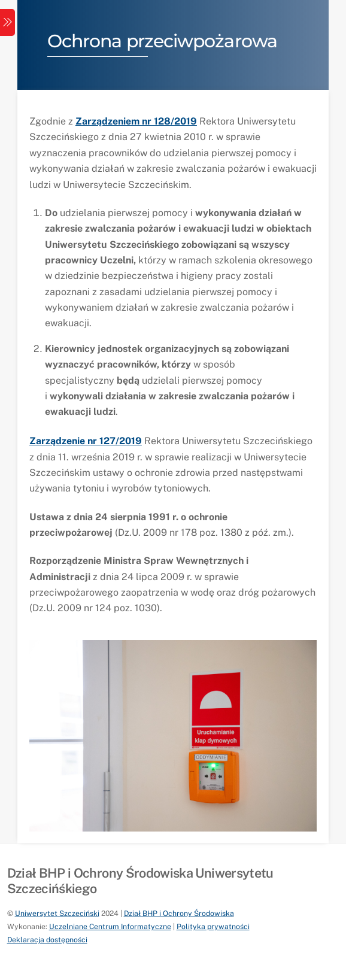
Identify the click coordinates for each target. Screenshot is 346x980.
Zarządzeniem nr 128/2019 (136, 121)
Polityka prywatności (213, 926)
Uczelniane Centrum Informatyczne (110, 926)
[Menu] (7, 22)
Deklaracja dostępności (47, 940)
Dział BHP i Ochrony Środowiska (179, 913)
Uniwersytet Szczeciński (57, 913)
